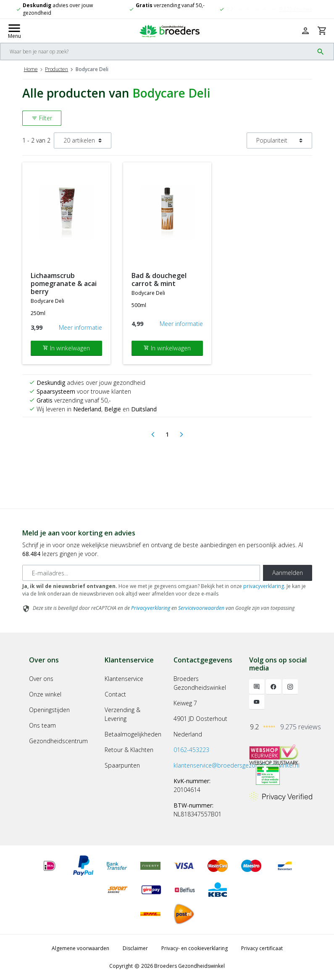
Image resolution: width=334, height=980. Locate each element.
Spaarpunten (122, 765)
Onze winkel (45, 694)
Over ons (41, 679)
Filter (42, 118)
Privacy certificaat (262, 948)
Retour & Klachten (129, 750)
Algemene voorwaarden (80, 948)
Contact (115, 694)
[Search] (157, 52)
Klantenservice (124, 679)
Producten (57, 69)
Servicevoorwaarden (201, 608)
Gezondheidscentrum (58, 741)
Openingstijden (49, 710)
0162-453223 (191, 750)
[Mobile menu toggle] (14, 31)
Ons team (42, 725)
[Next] (181, 434)
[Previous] (153, 434)
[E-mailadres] (141, 573)
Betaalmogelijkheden (133, 734)
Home (31, 69)
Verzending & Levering (122, 714)
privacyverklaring (264, 586)
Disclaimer (135, 948)
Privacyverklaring (151, 608)
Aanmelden (288, 573)
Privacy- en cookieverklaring (195, 948)
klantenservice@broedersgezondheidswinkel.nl (237, 765)
